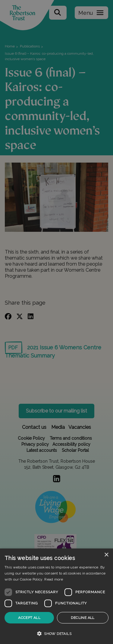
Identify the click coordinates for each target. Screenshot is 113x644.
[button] (56, 633)
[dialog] (56, 596)
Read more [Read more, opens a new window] (54, 579)
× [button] (106, 555)
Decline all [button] (83, 618)
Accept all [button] (29, 618)
